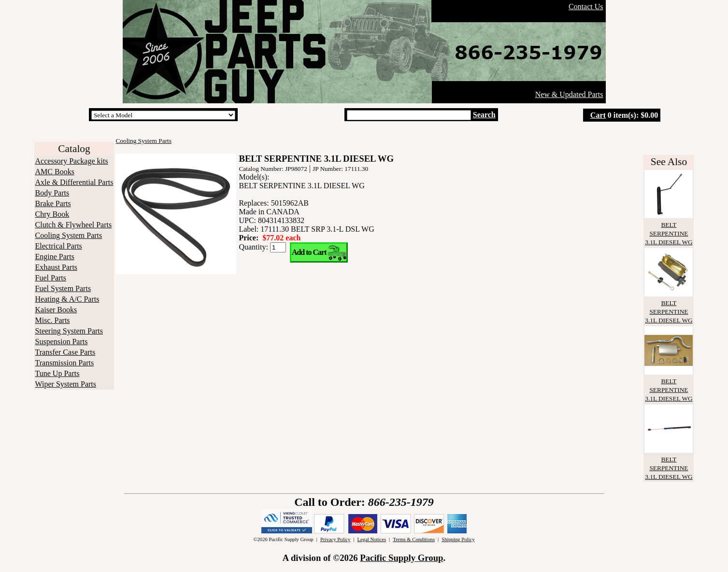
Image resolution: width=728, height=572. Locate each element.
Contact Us (586, 7)
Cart (598, 115)
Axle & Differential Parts (74, 182)
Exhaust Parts (57, 267)
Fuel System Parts (63, 288)
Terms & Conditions (414, 539)
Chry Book (52, 214)
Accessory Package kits (72, 161)
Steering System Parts (69, 331)
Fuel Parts (51, 278)
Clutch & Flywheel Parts (74, 225)
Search (484, 115)
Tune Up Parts (57, 373)
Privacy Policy (335, 539)
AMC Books (55, 172)
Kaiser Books (56, 310)
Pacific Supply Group (401, 558)
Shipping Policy (458, 539)
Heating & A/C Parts (67, 299)
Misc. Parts (53, 320)
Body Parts (52, 193)
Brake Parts (53, 203)
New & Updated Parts (569, 94)
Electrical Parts (59, 246)
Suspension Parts (62, 342)
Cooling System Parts (69, 235)
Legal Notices (372, 539)
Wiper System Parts (66, 384)
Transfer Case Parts (65, 352)
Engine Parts (55, 257)
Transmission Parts (65, 363)
